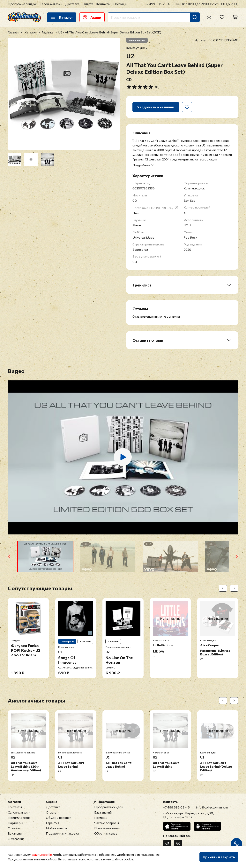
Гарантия (52, 823)
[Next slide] (237, 557)
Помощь (120, 4)
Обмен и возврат (58, 818)
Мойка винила (56, 828)
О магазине (16, 839)
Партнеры (15, 823)
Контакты (103, 4)
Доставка (72, 4)
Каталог (62, 17)
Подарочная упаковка (62, 833)
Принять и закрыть (219, 857)
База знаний (103, 812)
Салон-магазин (51, 4)
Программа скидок (22, 4)
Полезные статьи (107, 828)
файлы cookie (42, 854)
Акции (92, 17)
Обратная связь (106, 833)
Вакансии (15, 833)
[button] (45, 557)
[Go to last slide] (9, 557)
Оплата (88, 4)
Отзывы (14, 828)
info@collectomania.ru (212, 807)
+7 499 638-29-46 (158, 4)
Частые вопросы (107, 823)
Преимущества (19, 818)
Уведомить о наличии (156, 107)
